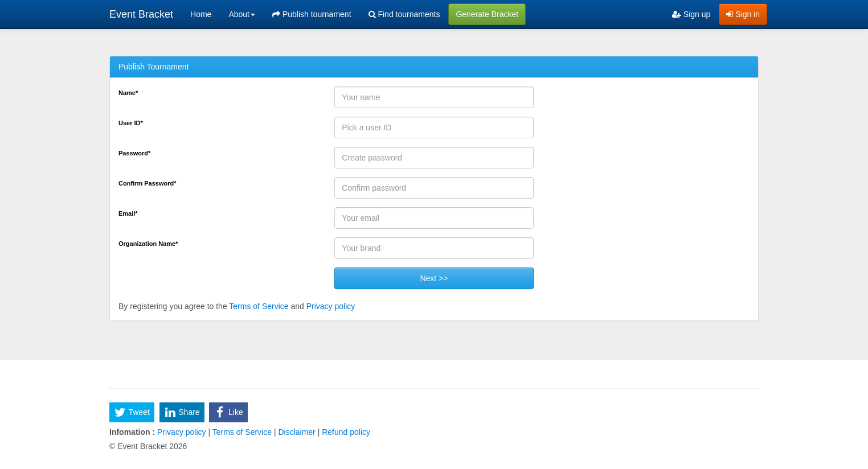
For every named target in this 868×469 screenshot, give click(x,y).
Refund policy (345, 432)
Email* (128, 213)
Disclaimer (297, 432)
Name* (128, 93)
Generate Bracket (487, 14)
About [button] (242, 14)
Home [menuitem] (201, 14)
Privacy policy (331, 306)
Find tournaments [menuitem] (404, 14)
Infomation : (132, 432)
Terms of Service (259, 306)
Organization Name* (148, 244)
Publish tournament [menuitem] (312, 14)
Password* (134, 153)
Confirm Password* (147, 183)
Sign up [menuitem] (691, 14)
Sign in (743, 14)
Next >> (434, 278)
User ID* (131, 123)
